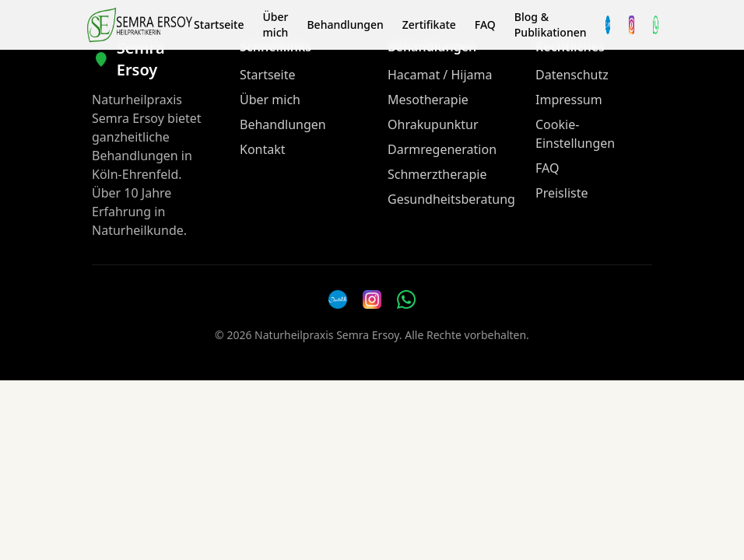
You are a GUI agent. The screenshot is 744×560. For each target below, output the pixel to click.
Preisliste (562, 193)
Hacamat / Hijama (440, 75)
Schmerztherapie (437, 174)
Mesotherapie (428, 100)
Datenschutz (572, 75)
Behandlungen (345, 24)
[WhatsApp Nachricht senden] (656, 25)
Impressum (569, 100)
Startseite (219, 24)
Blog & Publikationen (551, 24)
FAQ (485, 24)
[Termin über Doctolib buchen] (608, 25)
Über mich (275, 24)
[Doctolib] (338, 299)
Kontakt (263, 149)
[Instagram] (632, 25)
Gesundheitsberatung (451, 199)
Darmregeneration (442, 149)
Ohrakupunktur (433, 124)
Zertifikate (429, 24)
